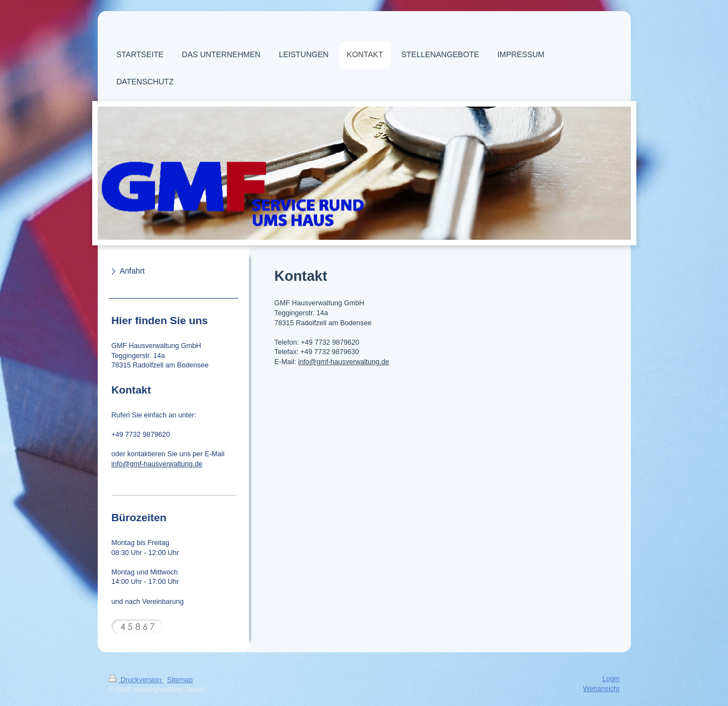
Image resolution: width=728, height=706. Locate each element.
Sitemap (180, 680)
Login (611, 679)
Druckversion (136, 680)
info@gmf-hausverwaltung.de (344, 362)
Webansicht (601, 689)
